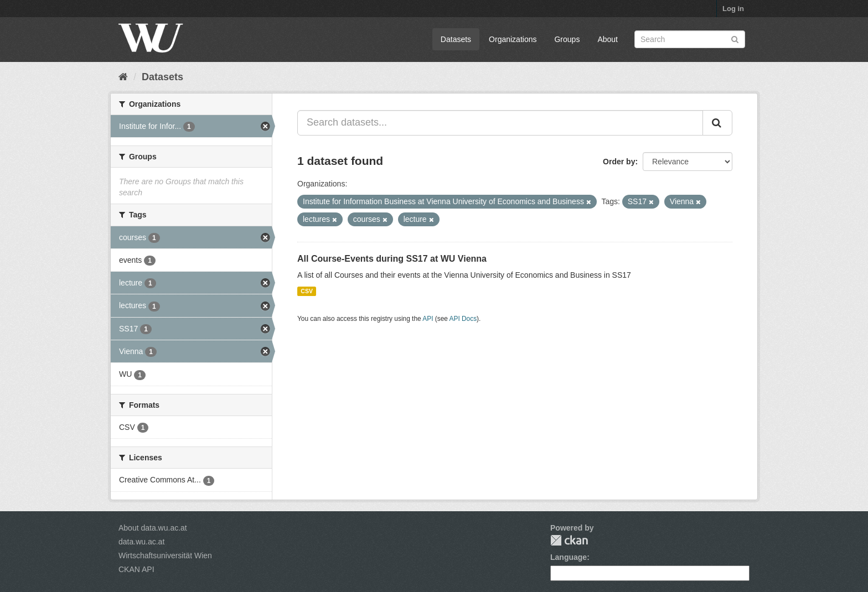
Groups (567, 39)
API (428, 319)
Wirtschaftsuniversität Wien (165, 555)
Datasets (456, 39)
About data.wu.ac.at (153, 528)
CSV (307, 291)
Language (569, 557)
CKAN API (136, 569)
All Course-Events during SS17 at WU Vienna (392, 259)
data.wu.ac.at (141, 542)
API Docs (463, 319)
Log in (733, 9)
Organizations (513, 39)
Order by (619, 162)
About (608, 39)
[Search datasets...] (500, 123)
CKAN (569, 540)
